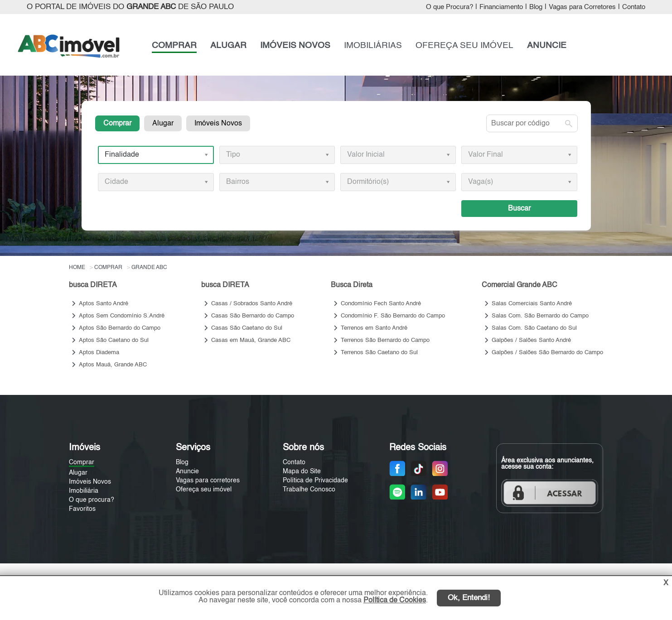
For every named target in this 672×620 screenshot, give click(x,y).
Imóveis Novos (218, 123)
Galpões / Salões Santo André (531, 340)
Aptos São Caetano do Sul (114, 340)
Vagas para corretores (208, 481)
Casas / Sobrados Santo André (252, 304)
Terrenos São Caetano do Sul (379, 353)
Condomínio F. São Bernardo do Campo (393, 316)
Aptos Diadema (99, 353)
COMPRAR (174, 46)
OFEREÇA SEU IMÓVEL (464, 46)
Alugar (163, 123)
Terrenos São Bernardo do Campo (385, 340)
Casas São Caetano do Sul (247, 328)
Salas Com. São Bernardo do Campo (540, 316)
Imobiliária (84, 491)
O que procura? (92, 500)
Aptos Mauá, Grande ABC (113, 365)
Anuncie (187, 471)
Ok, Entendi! (469, 598)
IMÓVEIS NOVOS (295, 46)
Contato (634, 7)
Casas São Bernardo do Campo (253, 316)
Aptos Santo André (104, 304)
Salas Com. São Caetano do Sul (534, 328)
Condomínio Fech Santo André (381, 304)
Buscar (519, 209)
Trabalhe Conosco (309, 490)
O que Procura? (450, 7)
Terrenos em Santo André (374, 328)
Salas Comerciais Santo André (532, 304)
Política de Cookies (395, 601)
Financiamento (501, 7)
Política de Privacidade (315, 481)
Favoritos (82, 509)
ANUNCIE (547, 46)
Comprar (117, 123)
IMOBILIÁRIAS (373, 46)
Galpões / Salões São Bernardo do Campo (547, 353)
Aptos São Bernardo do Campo (120, 328)
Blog (536, 7)
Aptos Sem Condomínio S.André (122, 316)
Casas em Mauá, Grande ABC (251, 340)
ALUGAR (228, 46)
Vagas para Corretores (582, 7)
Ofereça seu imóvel (204, 490)
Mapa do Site (302, 471)
